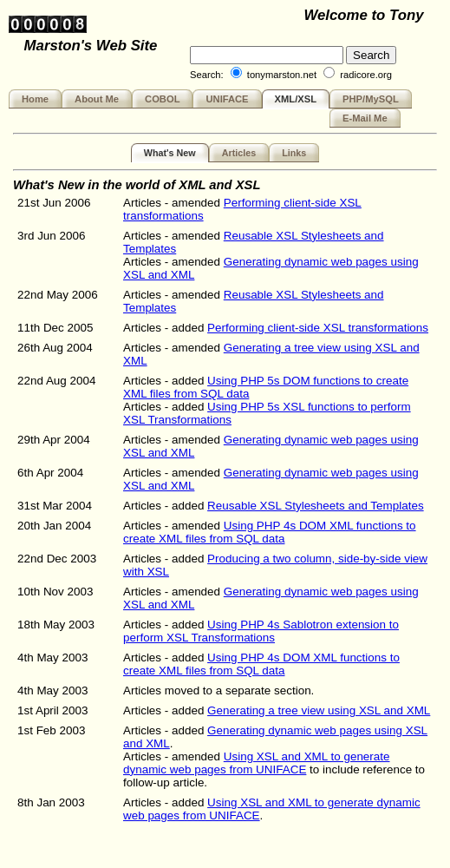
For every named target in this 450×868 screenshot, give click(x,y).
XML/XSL (296, 99)
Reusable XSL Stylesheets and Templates (316, 506)
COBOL (162, 99)
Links (294, 153)
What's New (170, 153)
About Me (97, 99)
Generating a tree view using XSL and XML (319, 710)
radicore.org (366, 75)
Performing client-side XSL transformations (318, 328)
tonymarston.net (282, 75)
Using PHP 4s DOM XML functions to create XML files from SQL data (270, 532)
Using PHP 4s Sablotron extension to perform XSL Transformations (261, 631)
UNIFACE (227, 99)
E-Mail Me (365, 118)
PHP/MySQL (371, 99)
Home (35, 99)
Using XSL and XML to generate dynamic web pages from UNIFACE (257, 763)
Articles (239, 153)
